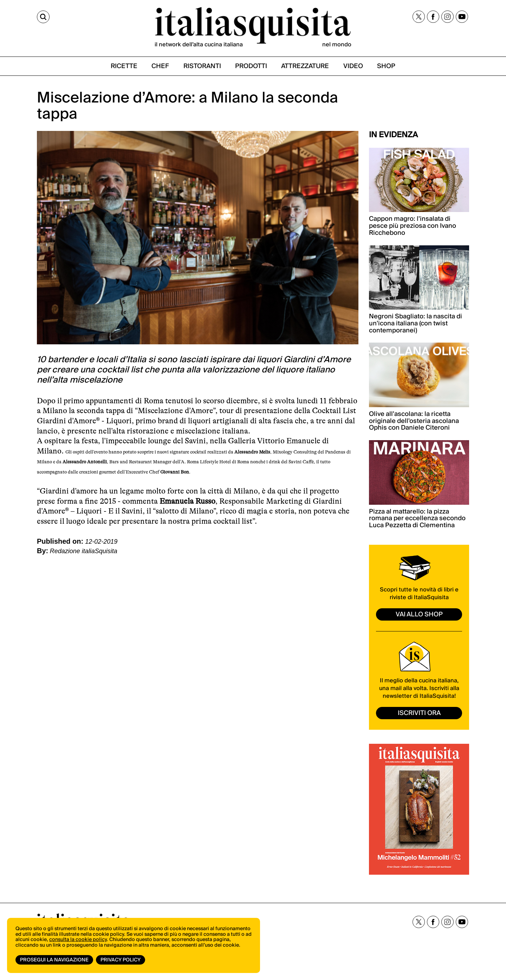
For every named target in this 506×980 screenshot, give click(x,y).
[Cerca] (43, 17)
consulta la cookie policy (78, 940)
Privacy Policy (121, 960)
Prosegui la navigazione (54, 960)
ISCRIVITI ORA (419, 713)
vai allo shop (419, 614)
